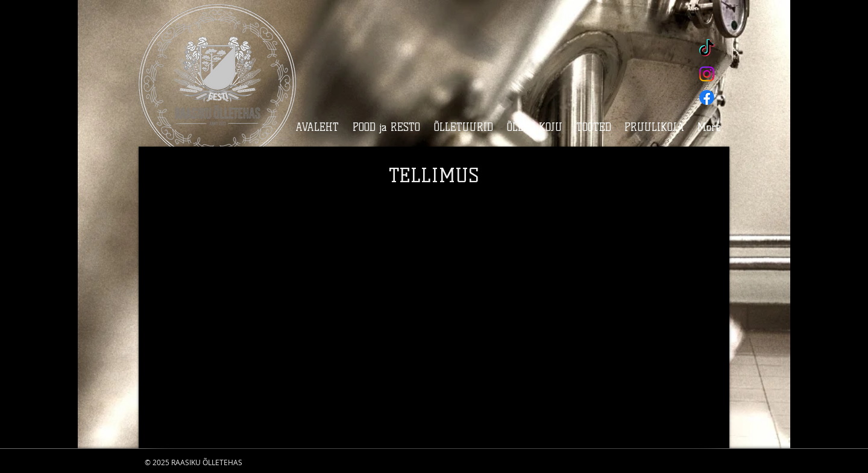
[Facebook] (707, 97)
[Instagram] (707, 74)
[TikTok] (707, 49)
